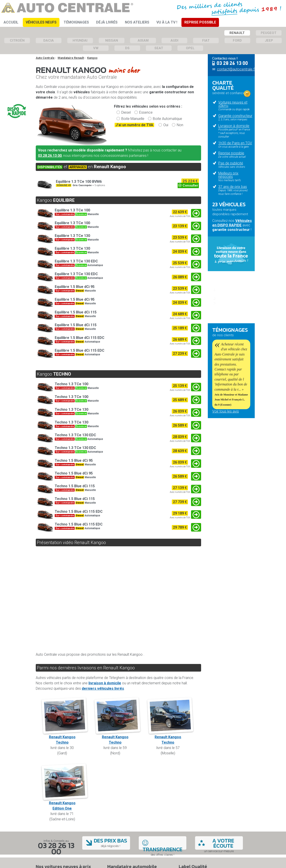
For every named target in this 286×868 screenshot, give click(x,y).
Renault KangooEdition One (65, 803)
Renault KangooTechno (65, 737)
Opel (190, 48)
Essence (146, 112)
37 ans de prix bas (233, 187)
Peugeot (269, 33)
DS (127, 48)
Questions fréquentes (229, 316)
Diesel (126, 112)
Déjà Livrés (107, 22)
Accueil (11, 22)
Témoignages (76, 22)
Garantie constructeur (235, 116)
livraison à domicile (105, 683)
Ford (237, 40)
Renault (237, 33)
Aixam (143, 40)
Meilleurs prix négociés (228, 175)
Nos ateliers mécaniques (222, 448)
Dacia (49, 40)
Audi (174, 40)
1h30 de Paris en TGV (235, 143)
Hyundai (80, 40)
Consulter (188, 185)
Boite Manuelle (133, 119)
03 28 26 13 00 (56, 848)
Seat (159, 48)
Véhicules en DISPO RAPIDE (232, 223)
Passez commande (234, 299)
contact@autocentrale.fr (236, 69)
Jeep (269, 40)
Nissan (112, 40)
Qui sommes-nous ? (228, 442)
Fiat (206, 40)
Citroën (17, 40)
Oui (166, 125)
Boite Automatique (167, 119)
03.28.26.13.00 (50, 156)
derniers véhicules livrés (103, 688)
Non (180, 125)
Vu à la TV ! (167, 22)
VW (96, 48)
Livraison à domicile (234, 126)
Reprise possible (231, 153)
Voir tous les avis (226, 411)
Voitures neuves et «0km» (233, 104)
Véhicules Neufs (41, 22)
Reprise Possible (200, 22)
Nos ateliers (137, 22)
